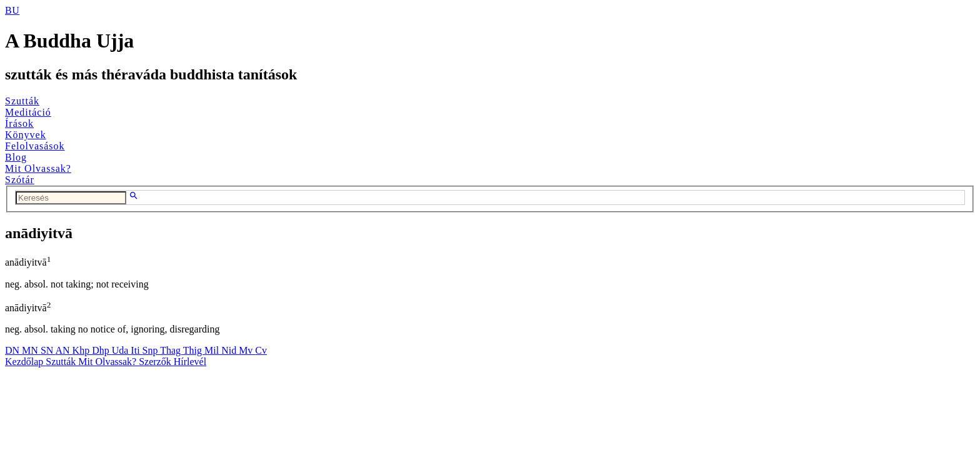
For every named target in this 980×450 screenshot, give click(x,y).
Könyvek (26, 135)
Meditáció (28, 112)
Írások (19, 123)
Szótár (20, 180)
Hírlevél (190, 362)
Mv (247, 350)
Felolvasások (35, 146)
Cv (261, 350)
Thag (172, 350)
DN (13, 350)
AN (63, 350)
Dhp (102, 350)
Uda (122, 350)
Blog (16, 157)
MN (31, 350)
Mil (213, 350)
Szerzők (156, 362)
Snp (152, 350)
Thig (194, 350)
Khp (82, 350)
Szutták (22, 101)
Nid (230, 350)
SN (48, 350)
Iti (136, 350)
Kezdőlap (25, 362)
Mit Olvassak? (38, 168)
